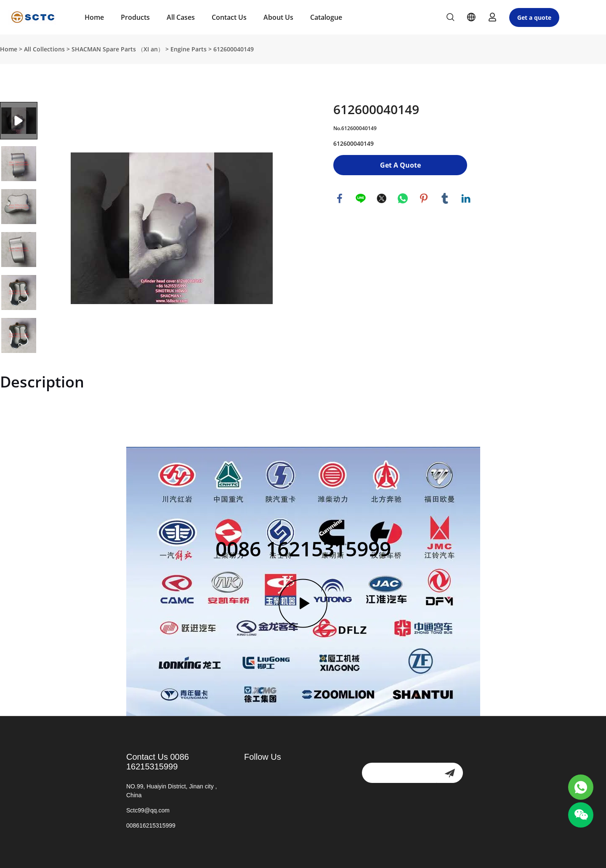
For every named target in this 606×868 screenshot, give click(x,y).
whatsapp (403, 198)
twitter (382, 198)
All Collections (44, 49)
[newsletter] (450, 773)
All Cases (181, 17)
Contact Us (229, 17)
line (361, 198)
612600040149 (234, 49)
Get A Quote (400, 165)
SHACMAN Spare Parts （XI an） (118, 49)
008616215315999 (151, 825)
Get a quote (534, 17)
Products (135, 17)
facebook (340, 198)
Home (94, 17)
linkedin (466, 198)
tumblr (445, 198)
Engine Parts (189, 49)
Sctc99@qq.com (148, 810)
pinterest (424, 198)
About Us (278, 17)
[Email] (399, 773)
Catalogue (326, 17)
